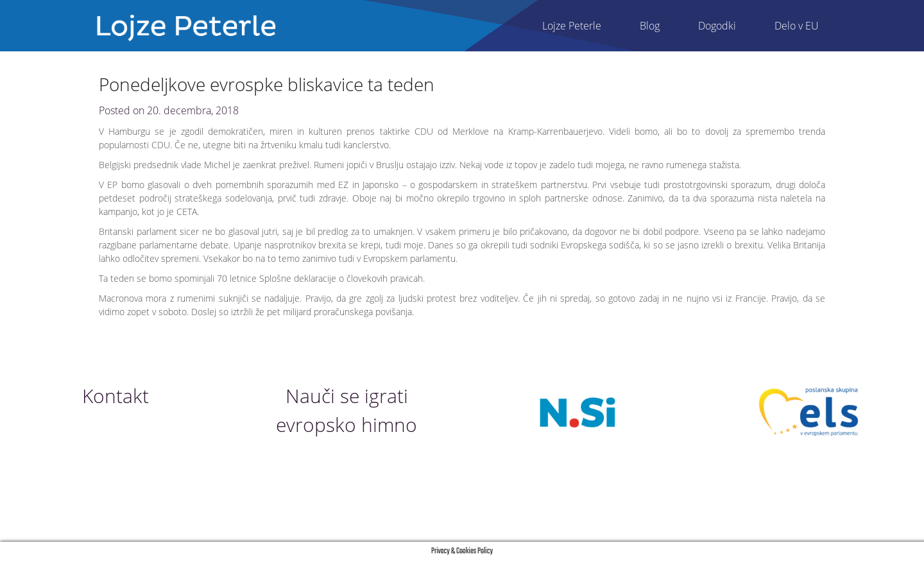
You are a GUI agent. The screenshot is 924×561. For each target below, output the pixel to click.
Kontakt (116, 396)
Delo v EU (797, 26)
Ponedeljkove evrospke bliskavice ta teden (267, 84)
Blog (650, 26)
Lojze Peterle (572, 26)
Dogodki (717, 26)
